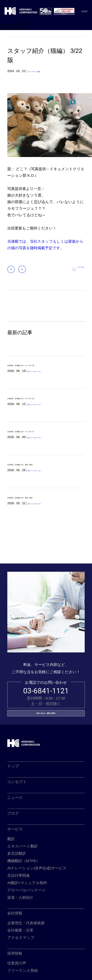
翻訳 (11, 861)
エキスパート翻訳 (23, 868)
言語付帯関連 (18, 897)
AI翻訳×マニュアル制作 (27, 905)
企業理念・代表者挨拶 (26, 945)
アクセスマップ (21, 959)
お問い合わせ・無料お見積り (46, 731)
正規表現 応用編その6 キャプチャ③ (40, 366)
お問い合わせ (11, 28)
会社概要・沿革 (20, 952)
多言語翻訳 (17, 875)
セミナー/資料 (12, 25)
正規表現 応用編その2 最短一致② (38, 509)
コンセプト (17, 804)
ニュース (15, 819)
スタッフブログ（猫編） (44, 71)
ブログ (13, 835)
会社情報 (15, 935)
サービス (15, 851)
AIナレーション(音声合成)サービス (37, 890)
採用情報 (15, 975)
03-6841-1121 (46, 704)
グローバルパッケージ (26, 912)
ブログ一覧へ (76, 269)
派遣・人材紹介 (20, 919)
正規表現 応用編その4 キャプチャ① (40, 438)
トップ (13, 788)
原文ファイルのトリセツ (44, 374)
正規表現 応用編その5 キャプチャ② (40, 402)
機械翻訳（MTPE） (24, 883)
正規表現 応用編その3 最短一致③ (38, 474)
